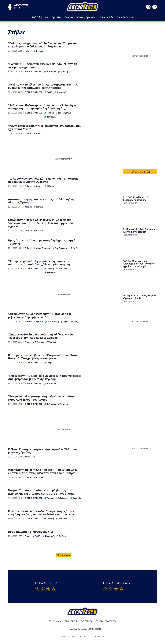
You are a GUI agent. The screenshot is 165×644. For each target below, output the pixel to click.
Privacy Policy (95, 361)
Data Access (82, 361)
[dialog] (82, 322)
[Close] (122, 283)
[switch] (111, 319)
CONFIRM (66, 353)
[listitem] (82, 314)
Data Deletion (69, 361)
